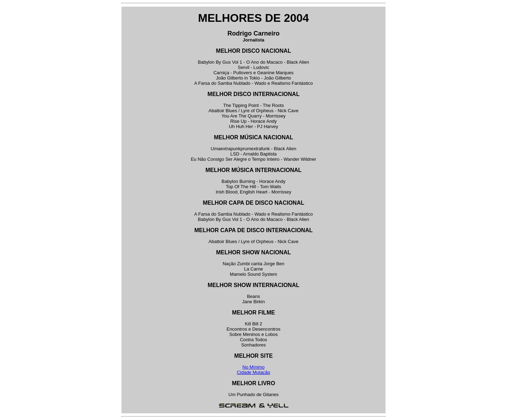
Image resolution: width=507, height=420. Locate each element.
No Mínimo (254, 367)
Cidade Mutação (254, 372)
